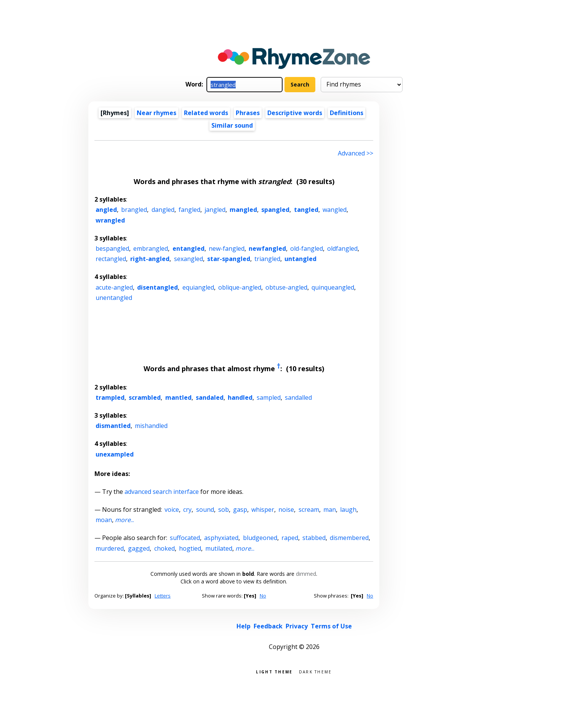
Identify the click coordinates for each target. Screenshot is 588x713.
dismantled (113, 426)
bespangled (112, 248)
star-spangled (229, 259)
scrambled (145, 397)
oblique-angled (240, 287)
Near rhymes (157, 113)
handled (240, 397)
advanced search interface (162, 492)
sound (205, 510)
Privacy (297, 626)
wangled (335, 210)
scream (309, 510)
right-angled (150, 259)
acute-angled (114, 287)
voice (172, 510)
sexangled (189, 259)
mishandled (151, 426)
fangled (189, 210)
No (263, 596)
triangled (267, 259)
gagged (139, 548)
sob (224, 510)
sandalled (298, 397)
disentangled (157, 287)
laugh (348, 510)
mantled (178, 397)
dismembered (349, 538)
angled (106, 210)
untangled (300, 259)
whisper (263, 510)
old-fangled (307, 248)
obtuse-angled (286, 287)
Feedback (268, 626)
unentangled (114, 298)
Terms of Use (331, 626)
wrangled (110, 220)
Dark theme (316, 671)
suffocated (185, 538)
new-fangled (227, 248)
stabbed (314, 538)
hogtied (190, 548)
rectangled (111, 259)
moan (104, 520)
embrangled (151, 248)
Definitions (347, 113)
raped (290, 538)
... (125, 520)
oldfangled (342, 248)
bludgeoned (260, 538)
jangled (215, 210)
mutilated (219, 548)
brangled (134, 210)
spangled (275, 210)
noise (286, 510)
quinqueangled (333, 287)
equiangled (198, 287)
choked (165, 548)
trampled (110, 397)
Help (244, 626)
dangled (163, 210)
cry (187, 510)
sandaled (210, 397)
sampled (269, 397)
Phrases (248, 113)
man (330, 510)
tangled (306, 210)
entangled (189, 248)
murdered (110, 548)
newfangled (267, 248)
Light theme (274, 671)
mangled (243, 210)
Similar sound (232, 125)
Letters (163, 596)
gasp (240, 510)
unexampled (115, 454)
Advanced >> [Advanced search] (356, 153)
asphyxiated (221, 538)
